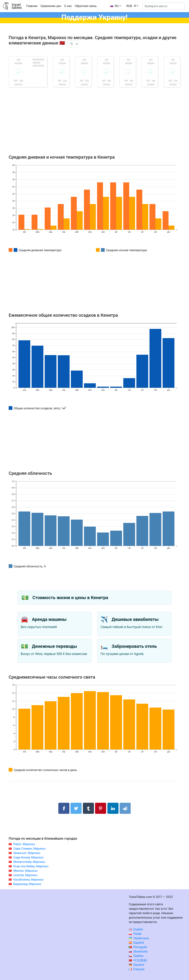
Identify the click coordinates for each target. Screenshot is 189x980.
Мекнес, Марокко (25, 871)
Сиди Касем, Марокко (28, 857)
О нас (68, 6)
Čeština (136, 956)
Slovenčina (138, 952)
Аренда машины (49, 619)
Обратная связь (86, 6)
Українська (139, 938)
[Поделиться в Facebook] (64, 808)
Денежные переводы (55, 646)
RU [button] (114, 6)
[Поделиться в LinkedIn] (113, 808)
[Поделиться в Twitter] (76, 808)
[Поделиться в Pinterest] (101, 808)
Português (138, 947)
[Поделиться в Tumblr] (88, 808)
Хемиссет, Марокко (27, 853)
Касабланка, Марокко (28, 880)
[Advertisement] (94, 126)
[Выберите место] (163, 6)
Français (137, 969)
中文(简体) (138, 960)
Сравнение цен (51, 6)
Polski (135, 934)
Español (136, 943)
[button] (132, 6)
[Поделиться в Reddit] (125, 808)
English (136, 929)
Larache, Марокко (25, 875)
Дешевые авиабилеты (135, 619)
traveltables (17, 6)
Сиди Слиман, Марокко (29, 849)
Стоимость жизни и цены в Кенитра (70, 598)
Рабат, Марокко (24, 844)
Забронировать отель (134, 646)
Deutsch (136, 965)
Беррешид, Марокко (27, 884)
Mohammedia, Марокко (29, 862)
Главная (32, 6)
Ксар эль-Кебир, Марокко (31, 866)
